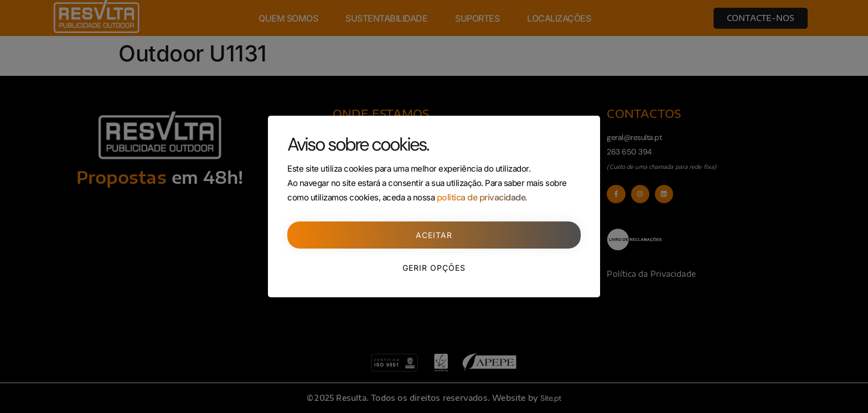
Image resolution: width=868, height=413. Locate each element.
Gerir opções (434, 268)
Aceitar (434, 235)
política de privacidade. (482, 197)
